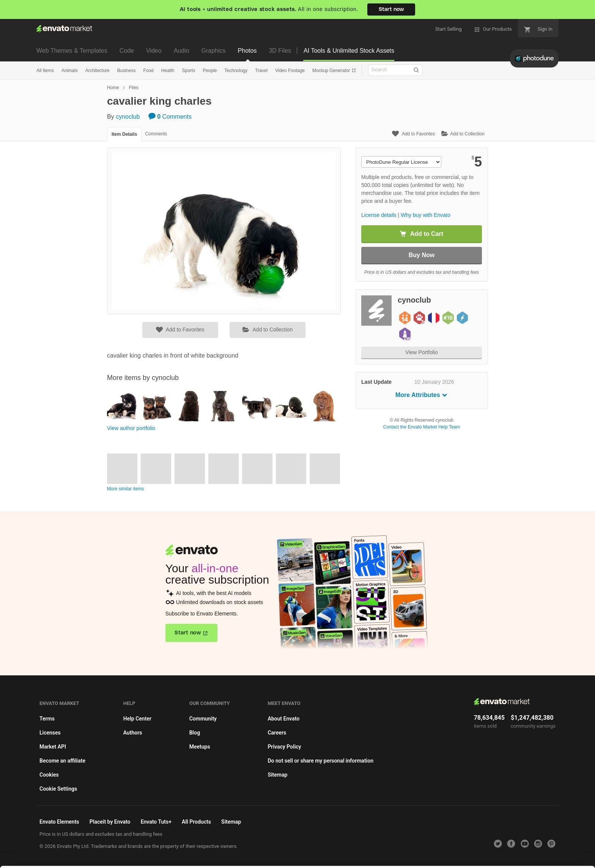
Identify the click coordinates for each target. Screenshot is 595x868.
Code (127, 51)
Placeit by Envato (110, 822)
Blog (195, 733)
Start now (391, 9)
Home (113, 88)
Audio (182, 51)
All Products (196, 822)
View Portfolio (421, 352)
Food (148, 71)
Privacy (82, 858)
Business (127, 71)
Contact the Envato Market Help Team (422, 427)
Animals (70, 71)
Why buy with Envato (426, 215)
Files (133, 88)
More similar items (125, 489)
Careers (277, 733)
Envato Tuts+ (156, 822)
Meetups (200, 747)
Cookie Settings (58, 789)
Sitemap (277, 775)
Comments (170, 117)
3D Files (280, 51)
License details (379, 215)
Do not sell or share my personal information (320, 761)
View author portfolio (131, 428)
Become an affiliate (62, 761)
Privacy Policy (284, 747)
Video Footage (290, 71)
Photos (247, 51)
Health (168, 71)
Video (154, 51)
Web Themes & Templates (72, 51)
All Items (45, 71)
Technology (236, 71)
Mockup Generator (332, 71)
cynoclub (128, 117)
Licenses (50, 733)
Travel (261, 71)
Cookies (49, 775)
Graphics (214, 51)
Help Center (137, 719)
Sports (188, 71)
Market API (53, 747)
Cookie (48, 858)
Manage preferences (532, 847)
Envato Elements (59, 822)
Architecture (98, 71)
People (210, 71)
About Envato (283, 719)
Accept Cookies (421, 847)
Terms (47, 719)
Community (203, 719)
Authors (133, 733)
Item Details (124, 134)
